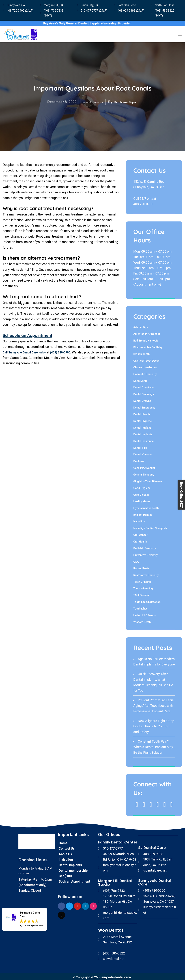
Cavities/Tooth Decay (146, 359)
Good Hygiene (142, 486)
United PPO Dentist (145, 614)
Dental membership (73, 869)
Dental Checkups (144, 386)
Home (63, 841)
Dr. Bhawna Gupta (129, 100)
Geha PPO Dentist (144, 466)
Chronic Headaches (145, 366)
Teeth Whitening (143, 587)
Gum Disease (141, 493)
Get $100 (65, 874)
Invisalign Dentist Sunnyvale (150, 527)
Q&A (136, 560)
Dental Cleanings (144, 393)
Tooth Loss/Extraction (147, 600)
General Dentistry (89, 100)
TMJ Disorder (142, 594)
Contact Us (67, 847)
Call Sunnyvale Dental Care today (27, 350)
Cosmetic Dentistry (145, 372)
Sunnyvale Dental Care (154, 881)
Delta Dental (141, 379)
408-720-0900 (143, 202)
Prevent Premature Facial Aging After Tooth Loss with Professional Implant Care (154, 704)
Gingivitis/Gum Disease (148, 480)
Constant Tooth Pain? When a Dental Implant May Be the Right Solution (153, 745)
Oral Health (140, 540)
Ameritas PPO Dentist (147, 332)
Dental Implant (142, 426)
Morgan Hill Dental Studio (115, 881)
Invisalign (139, 520)
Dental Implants (143, 433)
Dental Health (142, 413)
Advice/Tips (141, 326)
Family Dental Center (118, 840)
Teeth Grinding (142, 580)
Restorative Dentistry (146, 573)
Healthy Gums (142, 500)
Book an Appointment (74, 880)
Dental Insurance (143, 439)
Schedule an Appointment (32, 333)
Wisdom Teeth (142, 620)
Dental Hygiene (143, 419)
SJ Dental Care (152, 846)
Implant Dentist (143, 513)
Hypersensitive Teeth (146, 506)
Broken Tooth (141, 352)
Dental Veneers (143, 453)
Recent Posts (141, 567)
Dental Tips (140, 446)
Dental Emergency (144, 406)
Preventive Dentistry (145, 553)
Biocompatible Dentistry (148, 346)
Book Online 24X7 (181, 495)
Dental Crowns (142, 399)
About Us (65, 852)
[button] (24, 919)
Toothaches (140, 607)
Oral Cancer (140, 533)
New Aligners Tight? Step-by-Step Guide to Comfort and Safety (154, 725)
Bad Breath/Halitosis (146, 339)
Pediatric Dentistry (145, 547)
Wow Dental (111, 928)
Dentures (139, 460)
